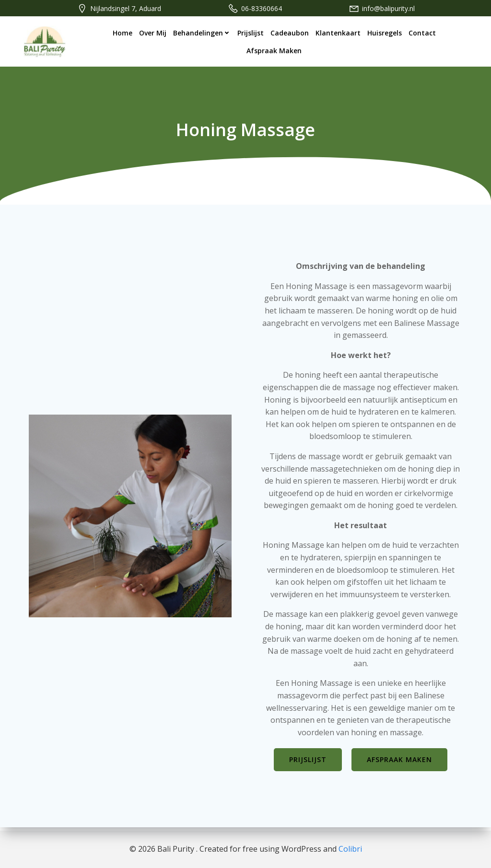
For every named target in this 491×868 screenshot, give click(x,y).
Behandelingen (202, 32)
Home (123, 32)
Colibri (350, 849)
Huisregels (385, 32)
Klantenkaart (338, 32)
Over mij (153, 32)
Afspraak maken (274, 50)
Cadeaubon (290, 32)
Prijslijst (251, 32)
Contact (422, 32)
